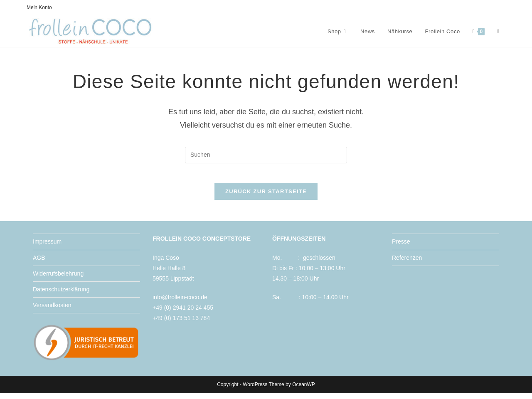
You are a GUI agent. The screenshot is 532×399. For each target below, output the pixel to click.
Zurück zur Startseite (266, 197)
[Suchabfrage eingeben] (266, 155)
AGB (39, 263)
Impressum (47, 247)
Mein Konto (39, 7)
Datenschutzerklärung (61, 295)
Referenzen (407, 263)
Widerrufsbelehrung (58, 279)
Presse (401, 247)
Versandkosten (52, 311)
